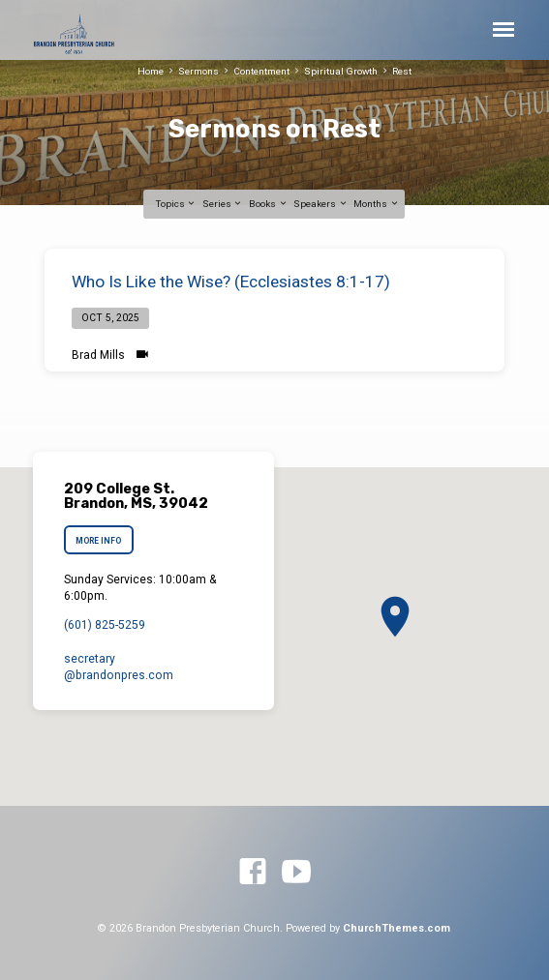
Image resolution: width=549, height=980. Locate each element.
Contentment (261, 71)
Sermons (198, 71)
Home (151, 71)
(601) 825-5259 (105, 625)
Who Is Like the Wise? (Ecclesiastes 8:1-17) (231, 282)
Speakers (320, 204)
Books (268, 204)
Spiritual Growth (341, 71)
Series (223, 204)
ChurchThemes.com (396, 928)
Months (376, 204)
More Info (98, 541)
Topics (176, 204)
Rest (402, 71)
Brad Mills (98, 355)
